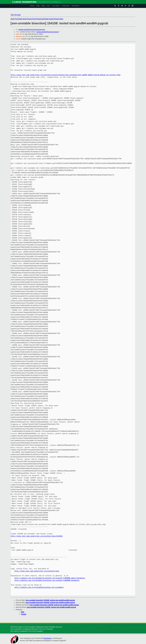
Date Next (22, 19)
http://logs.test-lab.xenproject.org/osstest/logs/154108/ (37, 536)
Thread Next (40, 19)
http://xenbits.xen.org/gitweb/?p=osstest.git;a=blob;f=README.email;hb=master (50, 578)
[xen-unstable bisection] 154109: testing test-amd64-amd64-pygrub (50, 603)
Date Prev (14, 19)
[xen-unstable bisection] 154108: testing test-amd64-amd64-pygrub (50, 600)
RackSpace (47, 638)
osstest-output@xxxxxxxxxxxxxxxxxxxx (32, 30)
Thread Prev (31, 19)
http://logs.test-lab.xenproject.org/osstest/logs (37, 571)
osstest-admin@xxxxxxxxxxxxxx (47, 32)
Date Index (49, 19)
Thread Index (58, 19)
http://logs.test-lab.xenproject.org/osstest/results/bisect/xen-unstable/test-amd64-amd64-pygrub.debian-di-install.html (66, 75)
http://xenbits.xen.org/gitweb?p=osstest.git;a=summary (39, 587)
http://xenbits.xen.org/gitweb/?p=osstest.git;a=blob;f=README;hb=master (47, 580)
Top (12, 15)
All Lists (18, 15)
